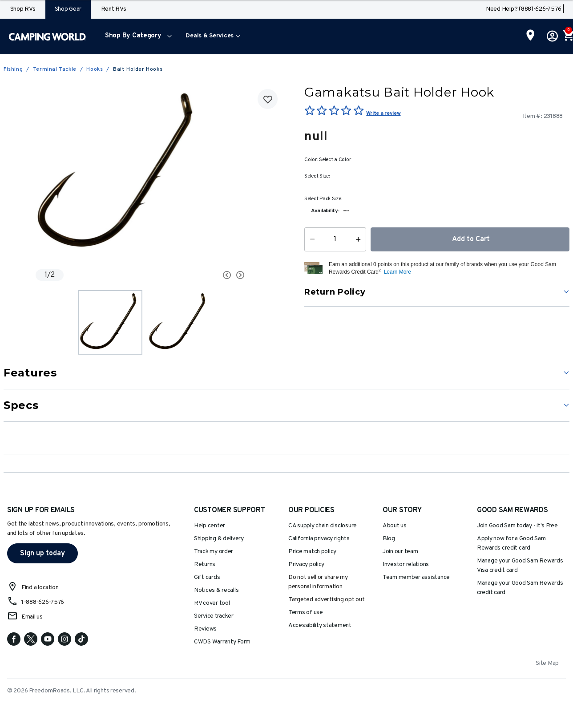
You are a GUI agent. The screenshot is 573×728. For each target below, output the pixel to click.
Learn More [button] (397, 272)
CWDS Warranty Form (222, 642)
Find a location (40, 588)
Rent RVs (114, 9)
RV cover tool (212, 603)
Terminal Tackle (55, 69)
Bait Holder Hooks (138, 69)
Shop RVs (23, 9)
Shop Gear (68, 9)
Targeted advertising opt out (326, 600)
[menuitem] (136, 36)
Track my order (214, 552)
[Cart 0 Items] (568, 36)
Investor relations (406, 564)
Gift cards (207, 577)
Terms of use (306, 613)
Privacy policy (306, 564)
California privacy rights (319, 539)
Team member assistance (416, 577)
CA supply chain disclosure (323, 526)
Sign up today (42, 554)
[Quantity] (335, 239)
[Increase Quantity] (360, 239)
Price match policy (312, 552)
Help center (210, 526)
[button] (136, 36)
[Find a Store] (531, 36)
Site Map (547, 663)
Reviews (205, 629)
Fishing (13, 69)
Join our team (400, 552)
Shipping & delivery (219, 539)
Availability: (325, 211)
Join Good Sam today (517, 526)
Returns (205, 564)
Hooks (95, 69)
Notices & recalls (216, 590)
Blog (389, 539)
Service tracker (214, 616)
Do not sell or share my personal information (318, 582)
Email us (32, 617)
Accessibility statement (320, 625)
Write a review (383, 113)
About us (395, 526)
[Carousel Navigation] (199, 275)
